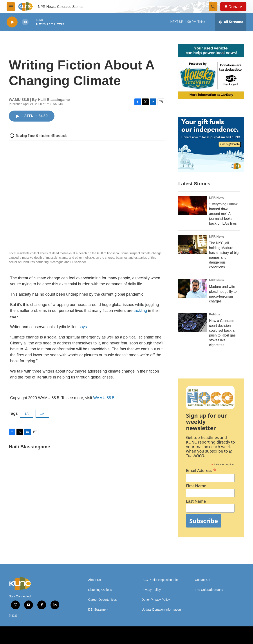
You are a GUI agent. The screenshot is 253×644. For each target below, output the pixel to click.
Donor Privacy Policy (156, 600)
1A (27, 414)
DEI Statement (98, 610)
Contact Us (202, 580)
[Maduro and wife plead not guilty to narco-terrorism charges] (193, 288)
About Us (95, 580)
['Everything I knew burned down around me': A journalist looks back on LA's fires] (193, 206)
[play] (12, 22)
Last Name (196, 501)
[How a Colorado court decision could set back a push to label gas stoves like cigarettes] (193, 322)
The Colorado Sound (209, 590)
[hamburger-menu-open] (11, 7)
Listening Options (100, 590)
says (82, 327)
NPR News (217, 198)
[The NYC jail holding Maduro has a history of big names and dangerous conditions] (193, 244)
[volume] (25, 22)
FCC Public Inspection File (160, 580)
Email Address (201, 470)
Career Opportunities (103, 600)
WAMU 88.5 (104, 398)
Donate (235, 7)
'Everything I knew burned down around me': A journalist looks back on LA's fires (223, 214)
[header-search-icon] (213, 7)
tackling (140, 311)
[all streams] (231, 22)
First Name (196, 486)
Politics (215, 314)
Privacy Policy (151, 590)
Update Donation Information (161, 610)
